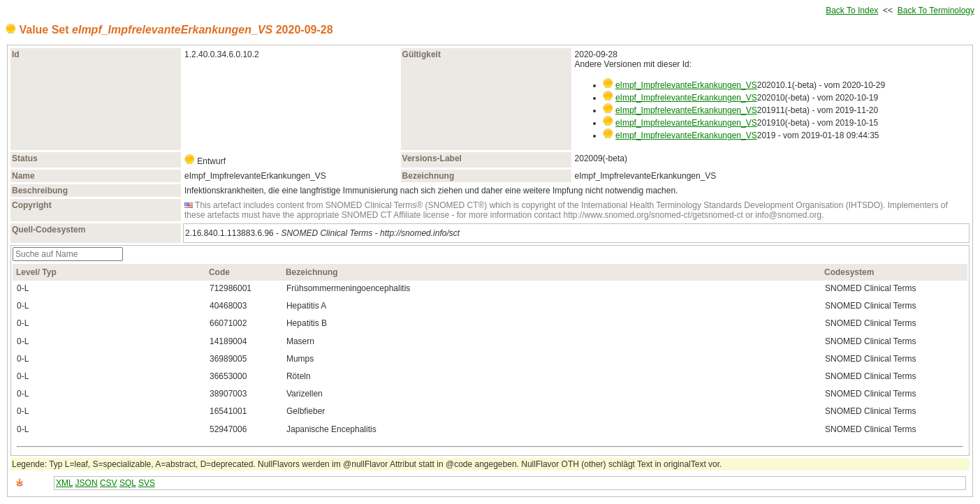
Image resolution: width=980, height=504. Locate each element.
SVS (147, 483)
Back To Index (852, 10)
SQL (128, 483)
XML (64, 483)
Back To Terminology (936, 10)
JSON (87, 483)
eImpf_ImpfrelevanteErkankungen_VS (686, 85)
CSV (109, 483)
